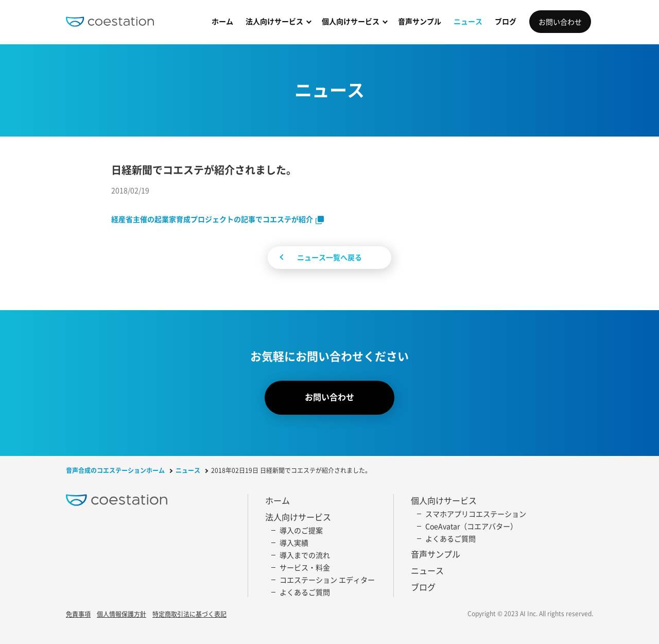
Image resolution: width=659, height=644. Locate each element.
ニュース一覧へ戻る (329, 257)
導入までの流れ (305, 555)
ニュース (468, 21)
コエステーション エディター (327, 580)
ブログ (506, 21)
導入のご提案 (301, 530)
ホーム (222, 21)
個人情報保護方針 (122, 615)
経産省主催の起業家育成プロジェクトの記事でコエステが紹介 (212, 219)
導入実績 (294, 543)
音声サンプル (420, 21)
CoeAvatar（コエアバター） (471, 526)
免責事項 (78, 615)
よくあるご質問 (305, 592)
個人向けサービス (351, 21)
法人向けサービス (274, 21)
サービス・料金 (305, 567)
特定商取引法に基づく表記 (189, 615)
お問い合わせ (560, 22)
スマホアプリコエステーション (476, 514)
